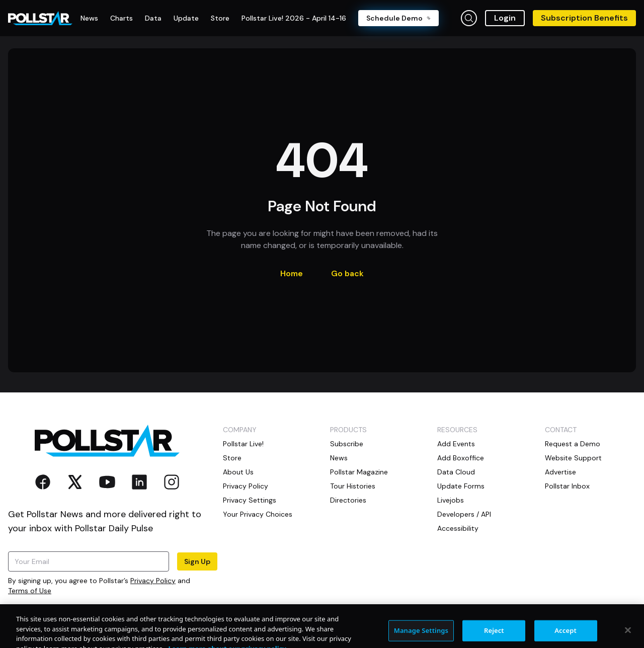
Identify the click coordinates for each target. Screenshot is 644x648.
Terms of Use (30, 591)
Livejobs (451, 500)
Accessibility (458, 528)
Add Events (456, 444)
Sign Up (197, 561)
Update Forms (461, 486)
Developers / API (464, 514)
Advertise (560, 472)
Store (232, 458)
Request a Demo (573, 444)
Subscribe (347, 444)
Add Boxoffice (461, 458)
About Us (238, 472)
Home (292, 273)
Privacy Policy (153, 581)
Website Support (573, 458)
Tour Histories (353, 486)
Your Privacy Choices (258, 514)
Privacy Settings (250, 500)
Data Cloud (456, 472)
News (339, 458)
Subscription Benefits (584, 18)
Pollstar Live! (243, 444)
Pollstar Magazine (359, 472)
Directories (348, 500)
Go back (347, 273)
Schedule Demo (398, 18)
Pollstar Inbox (567, 486)
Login (505, 18)
